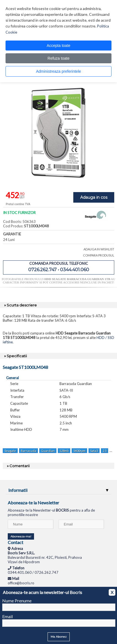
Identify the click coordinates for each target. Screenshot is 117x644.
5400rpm (79, 451)
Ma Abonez (59, 637)
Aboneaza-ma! (21, 536)
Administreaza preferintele (58, 71)
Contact (15, 542)
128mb (64, 451)
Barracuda (28, 451)
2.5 (105, 451)
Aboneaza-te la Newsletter (33, 503)
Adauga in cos (94, 197)
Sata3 (94, 451)
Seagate (10, 451)
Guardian (48, 451)
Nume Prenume (17, 601)
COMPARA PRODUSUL (99, 255)
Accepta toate (59, 46)
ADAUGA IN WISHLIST (99, 249)
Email (7, 616)
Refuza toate (58, 58)
